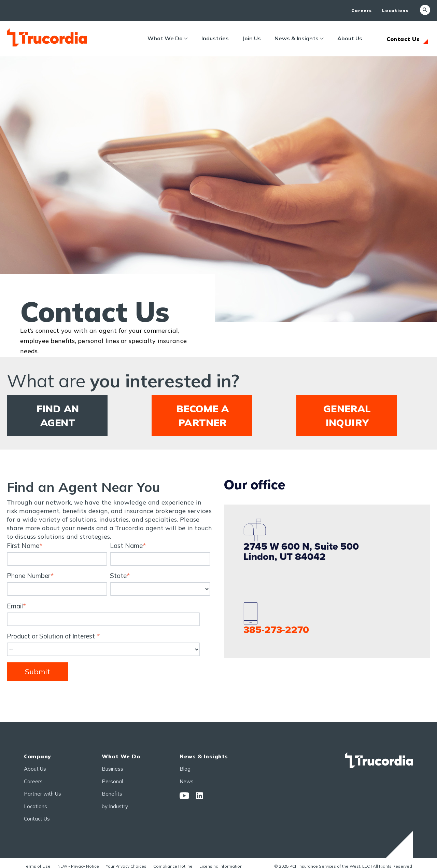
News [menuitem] (187, 782)
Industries (215, 38)
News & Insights (297, 38)
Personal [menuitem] (112, 782)
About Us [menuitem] (35, 769)
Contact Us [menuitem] (37, 819)
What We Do (165, 38)
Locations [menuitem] (395, 10)
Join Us (252, 38)
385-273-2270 (276, 630)
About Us (350, 38)
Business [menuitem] (112, 769)
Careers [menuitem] (362, 10)
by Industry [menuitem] (115, 807)
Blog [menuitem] (185, 769)
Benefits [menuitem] (112, 794)
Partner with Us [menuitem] (43, 794)
